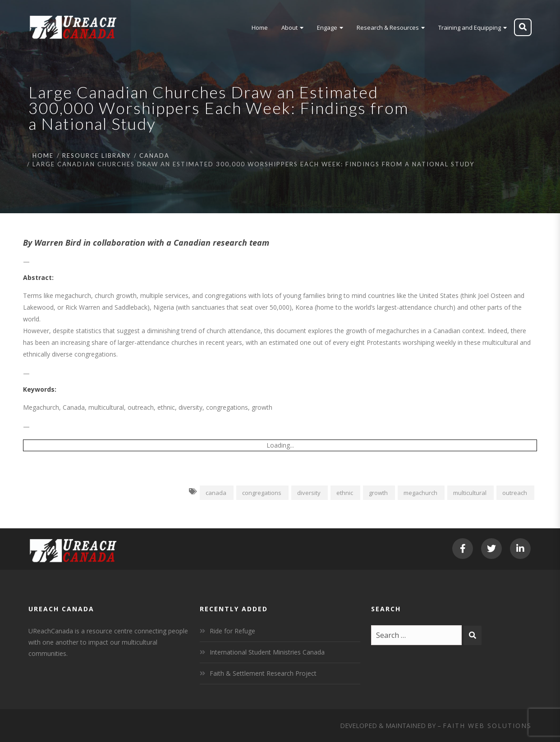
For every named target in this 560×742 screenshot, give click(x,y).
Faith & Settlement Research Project (263, 673)
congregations (262, 493)
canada (216, 493)
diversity (309, 493)
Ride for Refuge (232, 631)
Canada (154, 156)
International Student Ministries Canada (267, 652)
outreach (515, 493)
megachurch (420, 493)
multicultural (470, 493)
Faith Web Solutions (487, 726)
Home (43, 156)
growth (378, 493)
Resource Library (96, 156)
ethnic (345, 493)
